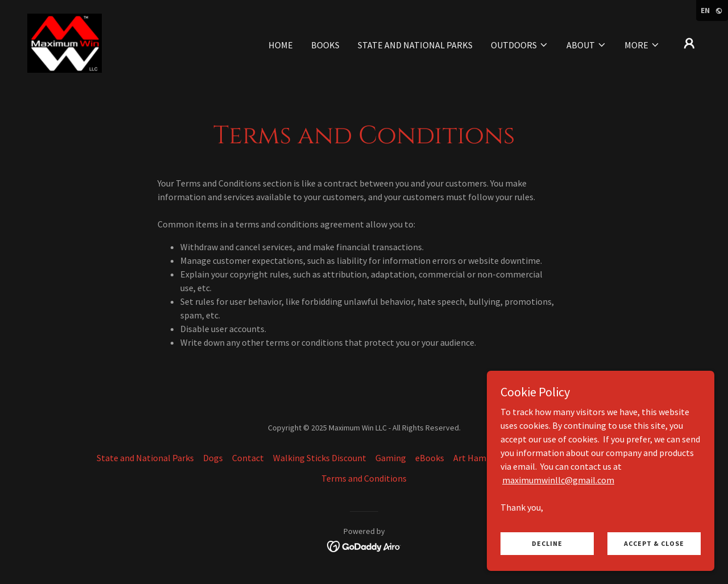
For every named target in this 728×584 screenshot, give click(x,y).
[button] (520, 45)
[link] (65, 42)
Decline (547, 543)
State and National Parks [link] (415, 45)
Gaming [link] (391, 458)
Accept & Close (654, 543)
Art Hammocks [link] (483, 458)
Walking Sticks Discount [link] (320, 458)
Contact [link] (248, 458)
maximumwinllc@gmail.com (558, 479)
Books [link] (325, 45)
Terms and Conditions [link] (364, 478)
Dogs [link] (213, 458)
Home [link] (281, 45)
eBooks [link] (430, 458)
